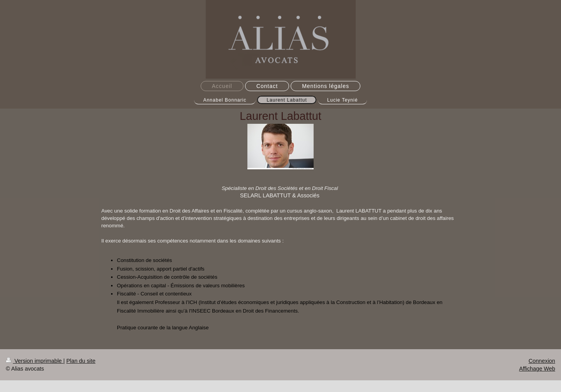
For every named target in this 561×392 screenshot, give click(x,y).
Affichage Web (537, 369)
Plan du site (81, 361)
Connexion (542, 361)
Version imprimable (35, 361)
